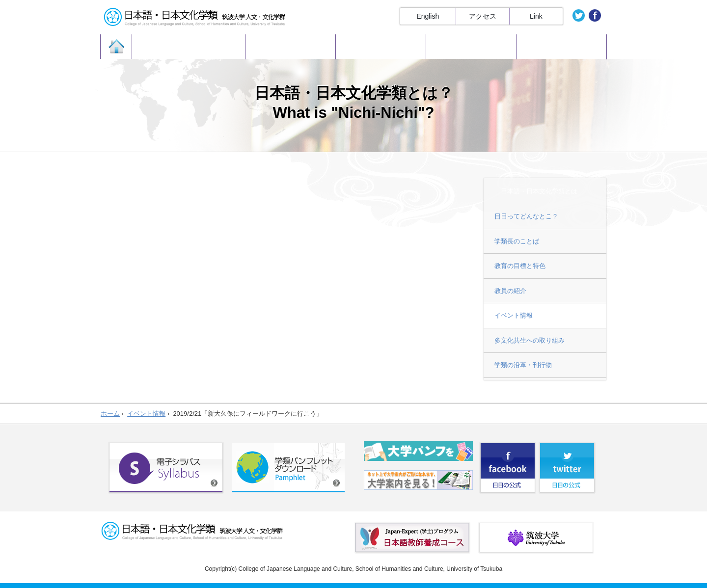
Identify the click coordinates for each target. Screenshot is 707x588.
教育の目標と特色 (520, 266)
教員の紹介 (510, 291)
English (428, 16)
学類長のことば (517, 241)
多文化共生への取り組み (530, 340)
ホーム (110, 414)
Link (536, 16)
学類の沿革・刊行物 (523, 365)
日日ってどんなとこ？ (526, 216)
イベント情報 (514, 315)
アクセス (483, 16)
